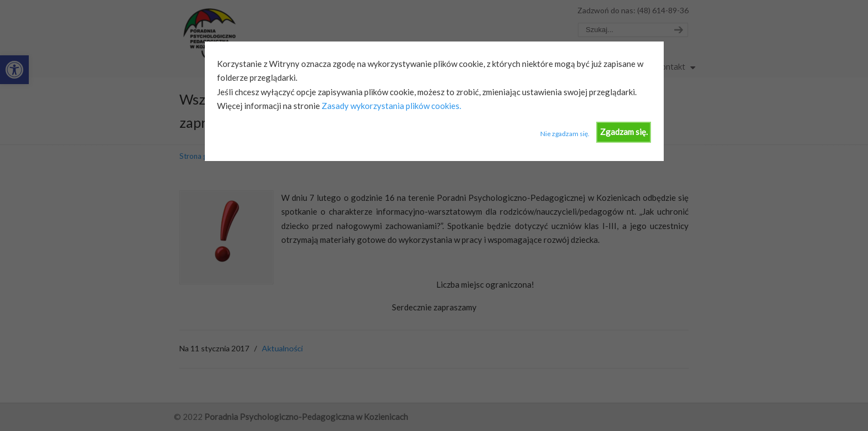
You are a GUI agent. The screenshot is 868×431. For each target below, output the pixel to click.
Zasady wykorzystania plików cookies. (391, 106)
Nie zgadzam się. (565, 134)
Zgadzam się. (624, 132)
